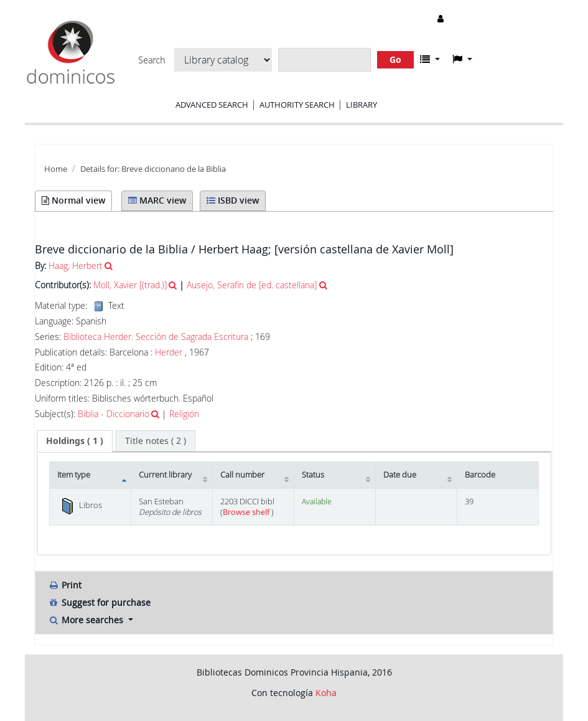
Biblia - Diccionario (114, 414)
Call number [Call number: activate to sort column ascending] (242, 475)
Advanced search (212, 105)
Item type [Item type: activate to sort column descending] (74, 475)
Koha (326, 693)
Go (395, 59)
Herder (169, 352)
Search (152, 60)
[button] (430, 59)
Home (56, 169)
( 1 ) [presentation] (75, 441)
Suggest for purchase (99, 602)
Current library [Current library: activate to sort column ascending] (165, 475)
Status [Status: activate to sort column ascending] (313, 475)
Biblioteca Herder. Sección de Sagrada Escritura (156, 337)
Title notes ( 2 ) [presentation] (156, 441)
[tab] (75, 441)
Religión (184, 414)
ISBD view (233, 200)
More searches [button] (87, 620)
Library (362, 105)
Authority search (297, 105)
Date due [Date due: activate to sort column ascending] (400, 475)
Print (65, 585)
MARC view (157, 200)
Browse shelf (247, 512)
